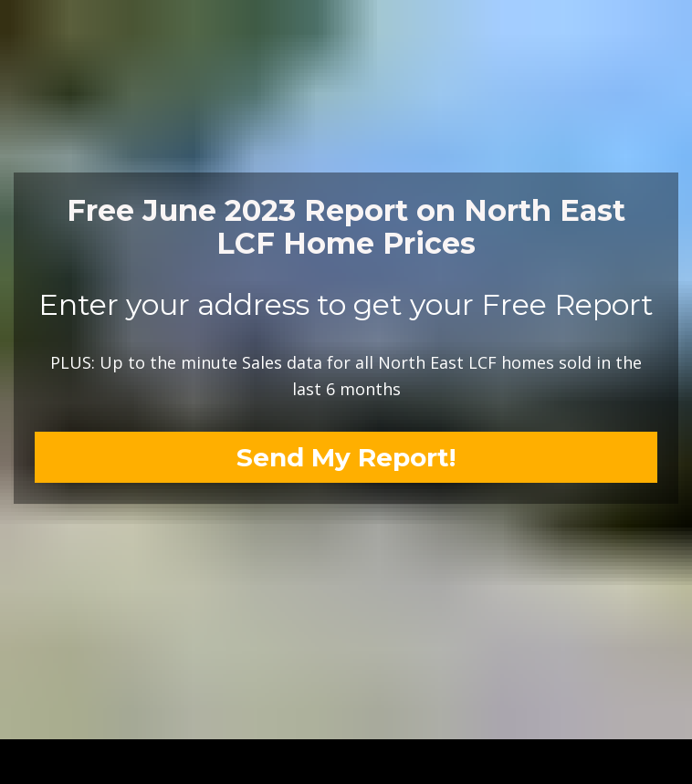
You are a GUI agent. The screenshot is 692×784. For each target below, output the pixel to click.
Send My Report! (346, 448)
